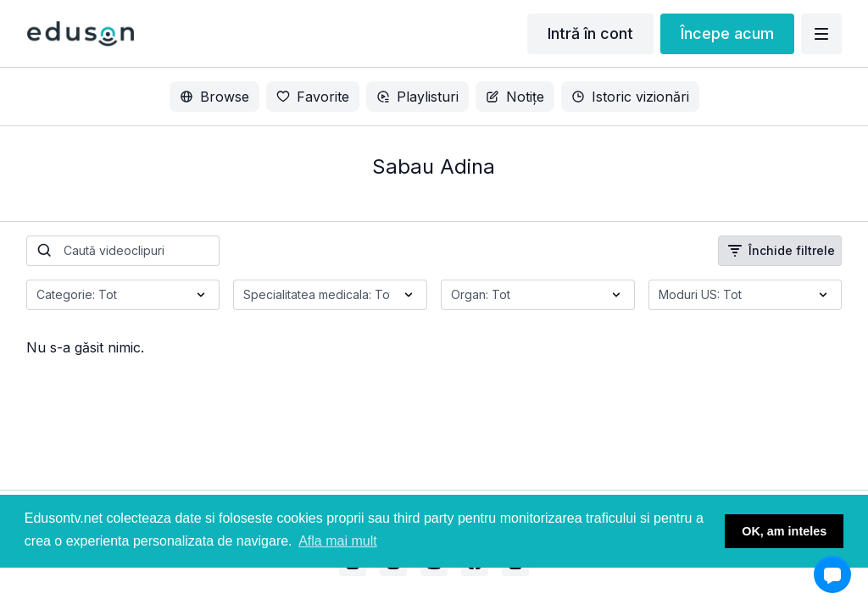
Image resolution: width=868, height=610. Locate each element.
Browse (214, 97)
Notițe (515, 97)
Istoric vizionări (630, 97)
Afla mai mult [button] (337, 541)
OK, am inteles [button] (784, 531)
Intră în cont (590, 33)
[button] (832, 574)
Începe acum (727, 33)
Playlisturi (417, 97)
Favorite (313, 97)
